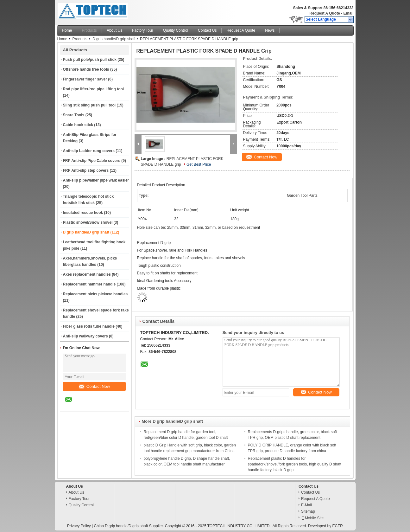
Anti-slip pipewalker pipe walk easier (96, 180)
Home (67, 30)
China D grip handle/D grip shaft (121, 526)
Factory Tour (142, 30)
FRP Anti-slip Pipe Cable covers (92, 161)
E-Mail (306, 505)
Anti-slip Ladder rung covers (89, 151)
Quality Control (176, 30)
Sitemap (308, 511)
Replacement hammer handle (89, 284)
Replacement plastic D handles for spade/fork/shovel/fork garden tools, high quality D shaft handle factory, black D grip (295, 464)
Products (89, 30)
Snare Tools (74, 115)
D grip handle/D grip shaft (114, 39)
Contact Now (94, 386)
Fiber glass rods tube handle (89, 326)
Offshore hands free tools (86, 69)
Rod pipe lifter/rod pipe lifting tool (94, 89)
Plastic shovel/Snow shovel (88, 222)
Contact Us (207, 30)
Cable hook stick (78, 125)
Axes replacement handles (87, 274)
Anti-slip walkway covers (85, 336)
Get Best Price (199, 164)
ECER (338, 526)
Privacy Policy (79, 526)
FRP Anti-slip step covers (86, 170)
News (270, 30)
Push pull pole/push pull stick (90, 60)
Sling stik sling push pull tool (89, 105)
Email (348, 13)
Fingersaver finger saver (85, 79)
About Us (114, 30)
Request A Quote (325, 13)
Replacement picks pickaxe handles (95, 294)
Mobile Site (312, 518)
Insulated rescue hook (83, 213)
